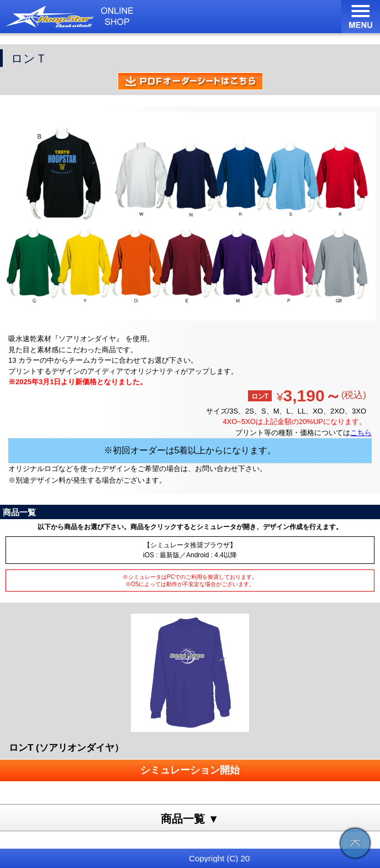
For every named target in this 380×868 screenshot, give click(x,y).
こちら (361, 433)
